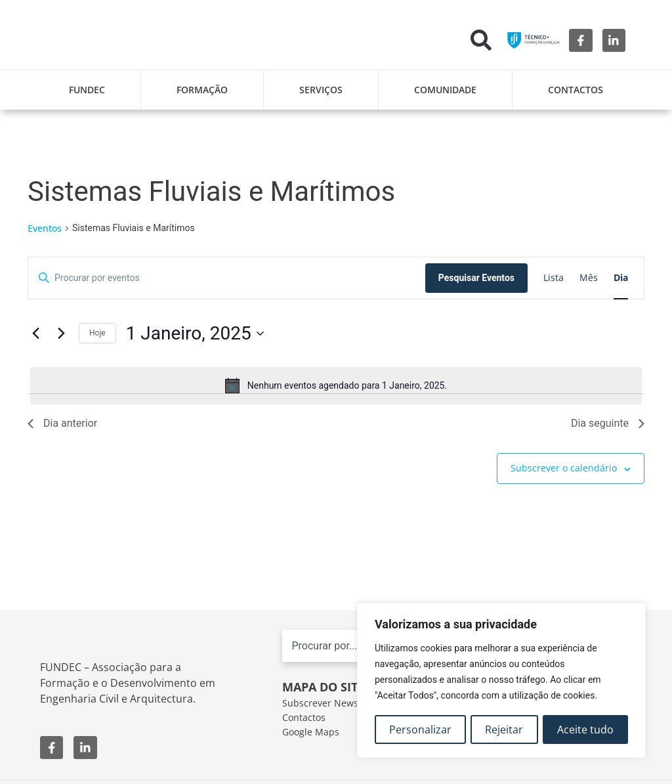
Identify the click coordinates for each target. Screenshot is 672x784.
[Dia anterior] (35, 334)
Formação (202, 90)
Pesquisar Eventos (476, 278)
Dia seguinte (608, 423)
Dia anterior (62, 423)
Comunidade (445, 90)
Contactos (576, 90)
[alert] (336, 385)
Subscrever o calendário (564, 468)
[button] (481, 40)
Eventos (45, 228)
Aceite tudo (585, 730)
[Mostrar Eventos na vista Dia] (621, 278)
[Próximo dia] (61, 334)
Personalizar (420, 730)
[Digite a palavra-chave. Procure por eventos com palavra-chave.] (227, 278)
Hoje (97, 333)
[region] (501, 681)
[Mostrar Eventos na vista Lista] (554, 278)
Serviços (321, 90)
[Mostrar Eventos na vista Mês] (589, 278)
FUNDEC (87, 90)
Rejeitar (505, 730)
